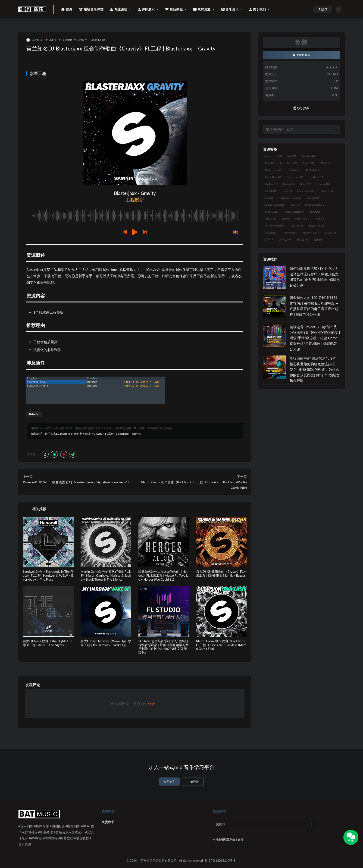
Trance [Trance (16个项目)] (270, 219)
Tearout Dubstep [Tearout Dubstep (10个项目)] (294, 212)
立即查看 (169, 782)
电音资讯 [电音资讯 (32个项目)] (290, 233)
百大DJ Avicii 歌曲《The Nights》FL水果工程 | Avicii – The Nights (48, 643)
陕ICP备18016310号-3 (220, 861)
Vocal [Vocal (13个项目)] (320, 219)
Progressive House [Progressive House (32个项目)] (290, 198)
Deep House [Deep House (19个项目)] (273, 163)
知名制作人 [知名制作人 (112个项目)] (311, 233)
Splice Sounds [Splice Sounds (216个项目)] (315, 205)
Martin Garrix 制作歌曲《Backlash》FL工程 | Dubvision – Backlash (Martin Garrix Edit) (194, 485)
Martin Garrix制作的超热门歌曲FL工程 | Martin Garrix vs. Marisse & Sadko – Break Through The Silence (106, 575)
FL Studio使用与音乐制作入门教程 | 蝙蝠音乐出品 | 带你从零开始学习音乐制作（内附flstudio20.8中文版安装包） (163, 647)
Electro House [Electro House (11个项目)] (274, 170)
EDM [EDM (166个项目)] (326, 163)
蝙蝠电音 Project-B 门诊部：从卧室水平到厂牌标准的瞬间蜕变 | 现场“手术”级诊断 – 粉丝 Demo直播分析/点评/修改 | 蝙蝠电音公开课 (315, 338)
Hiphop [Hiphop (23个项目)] (289, 184)
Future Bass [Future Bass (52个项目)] (273, 177)
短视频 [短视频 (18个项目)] (330, 233)
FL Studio (66, 40)
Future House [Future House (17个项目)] (295, 177)
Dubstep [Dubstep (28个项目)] (309, 163)
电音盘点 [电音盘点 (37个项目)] (272, 233)
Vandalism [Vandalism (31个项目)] (302, 219)
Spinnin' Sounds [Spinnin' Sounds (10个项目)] (275, 205)
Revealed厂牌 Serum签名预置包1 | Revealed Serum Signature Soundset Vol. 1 (76, 485)
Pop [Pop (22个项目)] (269, 198)
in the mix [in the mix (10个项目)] (323, 184)
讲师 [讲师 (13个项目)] (269, 239)
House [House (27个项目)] (305, 184)
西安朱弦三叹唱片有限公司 (159, 861)
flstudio (34, 414)
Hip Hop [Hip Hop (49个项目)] (271, 184)
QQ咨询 (302, 108)
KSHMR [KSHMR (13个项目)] (271, 191)
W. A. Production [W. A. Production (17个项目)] (276, 226)
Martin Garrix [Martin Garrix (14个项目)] (306, 191)
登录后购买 (302, 55)
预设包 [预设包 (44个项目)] (319, 239)
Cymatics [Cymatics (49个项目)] (308, 156)
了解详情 (193, 782)
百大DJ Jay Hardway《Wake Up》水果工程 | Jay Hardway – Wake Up (106, 643)
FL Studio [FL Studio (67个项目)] (313, 170)
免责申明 (108, 822)
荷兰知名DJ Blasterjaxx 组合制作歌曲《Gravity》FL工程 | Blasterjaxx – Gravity (93, 434)
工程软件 (81, 40)
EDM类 (52, 40)
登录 (151, 703)
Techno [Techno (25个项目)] (316, 212)
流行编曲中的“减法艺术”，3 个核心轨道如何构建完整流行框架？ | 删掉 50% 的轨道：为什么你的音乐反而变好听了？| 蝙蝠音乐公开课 (315, 369)
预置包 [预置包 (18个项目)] (302, 239)
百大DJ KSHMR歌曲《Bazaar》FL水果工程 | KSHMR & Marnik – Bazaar (221, 573)
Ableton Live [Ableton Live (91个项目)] (273, 156)
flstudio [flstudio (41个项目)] (295, 170)
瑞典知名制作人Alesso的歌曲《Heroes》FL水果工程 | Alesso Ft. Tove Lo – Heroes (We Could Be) (163, 575)
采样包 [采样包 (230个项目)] (285, 239)
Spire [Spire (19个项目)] (295, 205)
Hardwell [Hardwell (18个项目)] (316, 177)
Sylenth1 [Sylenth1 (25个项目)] (272, 212)
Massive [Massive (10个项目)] (327, 191)
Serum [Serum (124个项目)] (313, 198)
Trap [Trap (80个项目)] (285, 219)
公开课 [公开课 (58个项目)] (297, 226)
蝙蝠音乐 (37, 434)
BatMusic (34, 40)
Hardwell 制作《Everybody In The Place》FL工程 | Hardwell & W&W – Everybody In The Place (48, 575)
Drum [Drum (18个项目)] (292, 163)
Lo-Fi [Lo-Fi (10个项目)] (287, 191)
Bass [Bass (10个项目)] (292, 156)
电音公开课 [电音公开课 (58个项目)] (316, 226)
